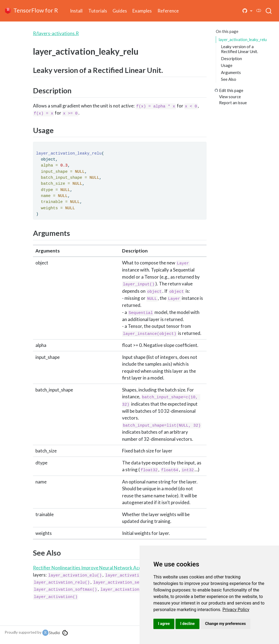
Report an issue (233, 103)
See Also (229, 79)
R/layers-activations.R (56, 33)
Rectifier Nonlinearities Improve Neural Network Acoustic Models (100, 568)
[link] (236, 610)
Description (231, 58)
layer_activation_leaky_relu (243, 39)
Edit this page (231, 90)
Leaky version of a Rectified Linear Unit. (239, 49)
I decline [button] (187, 624)
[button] (248, 11)
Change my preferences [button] (225, 624)
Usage (227, 65)
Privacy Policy (236, 610)
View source (230, 97)
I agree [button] (164, 624)
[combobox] (269, 11)
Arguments (231, 72)
